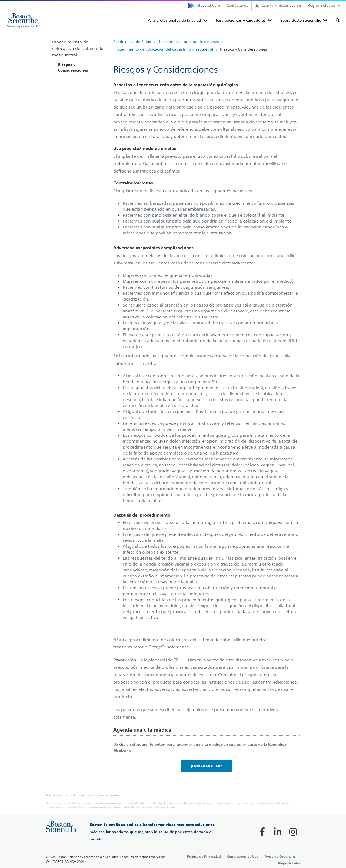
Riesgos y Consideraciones (244, 49)
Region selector (321, 5)
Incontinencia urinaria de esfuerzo (189, 42)
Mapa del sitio (289, 863)
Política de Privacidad (204, 856)
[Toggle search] (338, 20)
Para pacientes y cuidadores (241, 20)
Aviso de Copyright (280, 856)
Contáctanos (237, 5)
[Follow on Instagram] (293, 832)
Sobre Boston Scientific (301, 20)
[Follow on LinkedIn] (278, 832)
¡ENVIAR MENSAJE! (207, 766)
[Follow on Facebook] (262, 832)
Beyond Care (209, 5)
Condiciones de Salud (132, 42)
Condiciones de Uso (243, 856)
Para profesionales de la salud (174, 20)
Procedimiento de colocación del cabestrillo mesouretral (163, 49)
